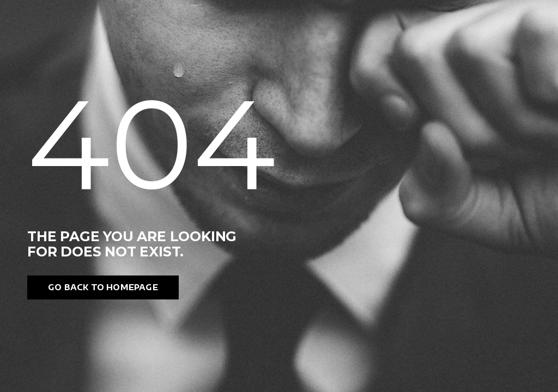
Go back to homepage (103, 287)
